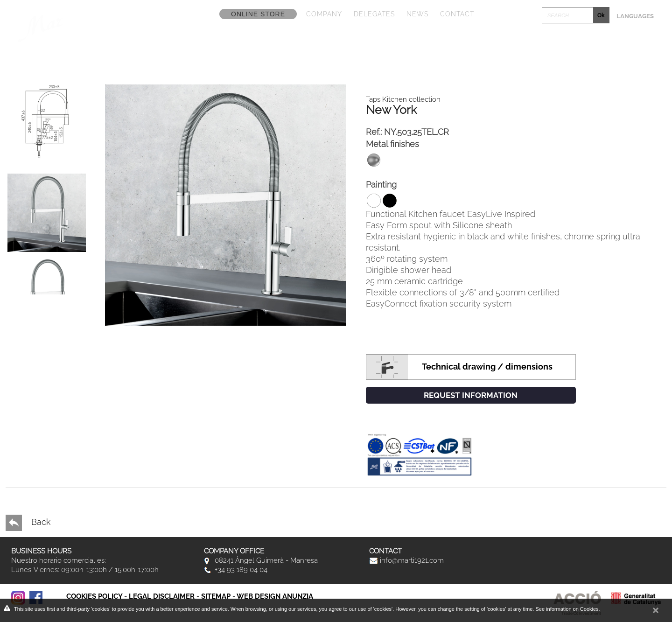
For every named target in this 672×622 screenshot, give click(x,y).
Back (28, 523)
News (417, 14)
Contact (457, 14)
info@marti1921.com (406, 560)
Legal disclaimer (162, 596)
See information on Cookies (567, 609)
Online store (258, 14)
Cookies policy (94, 596)
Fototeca (472, 39)
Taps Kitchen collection (403, 99)
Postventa (624, 39)
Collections (261, 39)
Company (324, 14)
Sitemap (216, 596)
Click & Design (546, 39)
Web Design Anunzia (275, 596)
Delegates (374, 14)
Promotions (402, 39)
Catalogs (332, 39)
